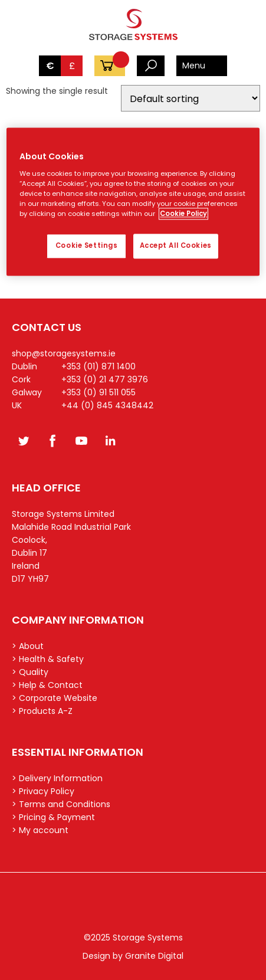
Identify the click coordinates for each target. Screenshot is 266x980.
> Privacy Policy (43, 791)
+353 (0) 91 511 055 (98, 392)
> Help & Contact (47, 685)
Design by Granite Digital (133, 956)
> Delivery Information (57, 778)
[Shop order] (191, 98)
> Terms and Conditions (61, 804)
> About (28, 646)
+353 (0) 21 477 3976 (105, 379)
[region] (133, 202)
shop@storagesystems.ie (64, 353)
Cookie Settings (87, 245)
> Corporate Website (55, 698)
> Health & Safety (48, 659)
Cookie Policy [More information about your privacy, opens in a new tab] (183, 214)
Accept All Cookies (176, 245)
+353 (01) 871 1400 (98, 366)
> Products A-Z (42, 711)
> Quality (30, 672)
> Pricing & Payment (53, 817)
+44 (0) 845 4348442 (107, 405)
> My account (40, 830)
